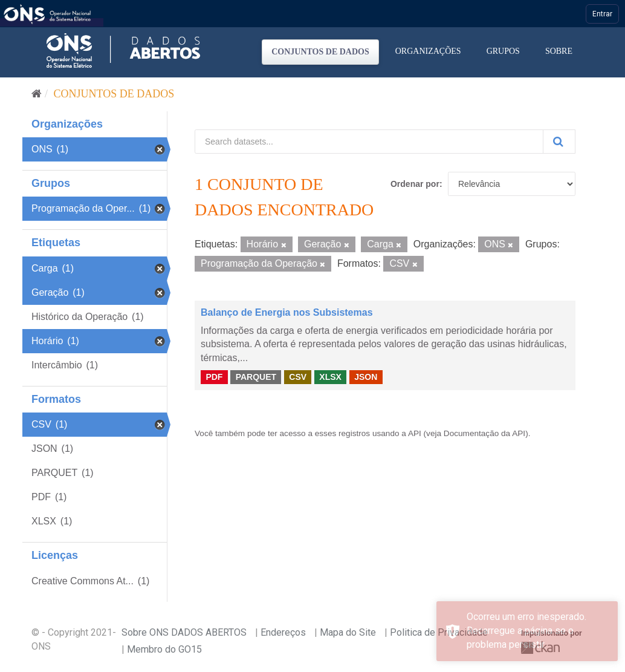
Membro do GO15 (164, 649)
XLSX (330, 377)
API (415, 433)
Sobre (559, 51)
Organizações (428, 51)
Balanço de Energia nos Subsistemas (287, 312)
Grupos (503, 51)
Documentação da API (484, 433)
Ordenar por (415, 184)
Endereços (283, 632)
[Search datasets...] (369, 142)
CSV (298, 377)
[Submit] (559, 142)
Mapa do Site (348, 632)
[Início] (37, 94)
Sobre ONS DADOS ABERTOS (184, 632)
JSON (366, 377)
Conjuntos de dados (320, 52)
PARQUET (256, 377)
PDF (214, 377)
